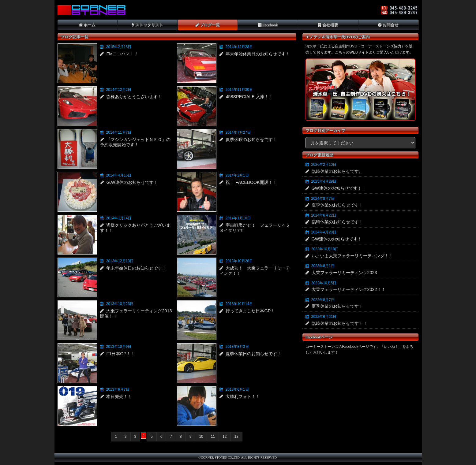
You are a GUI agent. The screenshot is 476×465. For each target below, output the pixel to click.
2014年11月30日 (239, 90)
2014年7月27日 (238, 132)
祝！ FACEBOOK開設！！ (251, 182)
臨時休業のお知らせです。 (337, 171)
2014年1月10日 (238, 218)
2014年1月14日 (119, 218)
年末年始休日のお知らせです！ (136, 268)
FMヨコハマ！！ (122, 54)
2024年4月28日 (324, 232)
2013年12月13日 (120, 261)
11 (213, 437)
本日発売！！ (119, 396)
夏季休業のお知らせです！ (337, 205)
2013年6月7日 (118, 389)
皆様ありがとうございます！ (134, 97)
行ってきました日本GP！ (250, 311)
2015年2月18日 (119, 47)
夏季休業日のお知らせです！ (253, 354)
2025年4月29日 (324, 181)
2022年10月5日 (324, 283)
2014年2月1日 (237, 175)
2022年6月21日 (324, 317)
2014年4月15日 (119, 175)
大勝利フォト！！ (243, 396)
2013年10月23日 (120, 304)
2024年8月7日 (323, 199)
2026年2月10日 (324, 165)
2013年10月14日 (239, 304)
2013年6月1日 (237, 389)
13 (236, 437)
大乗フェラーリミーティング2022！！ (349, 289)
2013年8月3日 (237, 347)
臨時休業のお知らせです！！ (339, 323)
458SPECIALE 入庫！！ (249, 97)
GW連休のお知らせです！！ (339, 188)
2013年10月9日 (119, 347)
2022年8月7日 (323, 300)
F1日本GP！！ (121, 354)
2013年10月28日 (239, 261)
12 (225, 437)
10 (201, 437)
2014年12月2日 (119, 90)
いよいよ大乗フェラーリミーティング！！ (352, 256)
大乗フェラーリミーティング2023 (344, 273)
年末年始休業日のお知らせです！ (258, 54)
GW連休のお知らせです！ (337, 239)
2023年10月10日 (325, 249)
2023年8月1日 (323, 266)
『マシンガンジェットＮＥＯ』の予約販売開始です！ (135, 142)
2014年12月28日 (239, 47)
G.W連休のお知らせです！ (132, 182)
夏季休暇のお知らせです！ (251, 139)
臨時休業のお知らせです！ (337, 222)
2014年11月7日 (119, 132)
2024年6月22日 (324, 215)
